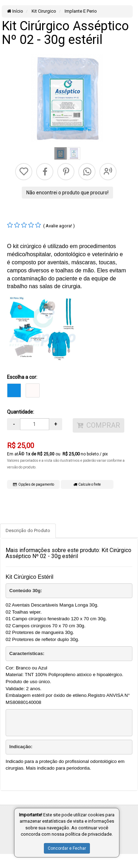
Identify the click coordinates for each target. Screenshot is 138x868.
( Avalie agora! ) (59, 226)
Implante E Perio (80, 11)
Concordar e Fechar (67, 848)
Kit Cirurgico (43, 11)
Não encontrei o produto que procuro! (67, 193)
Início (15, 11)
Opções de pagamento (34, 484)
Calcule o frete (87, 484)
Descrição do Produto (28, 530)
